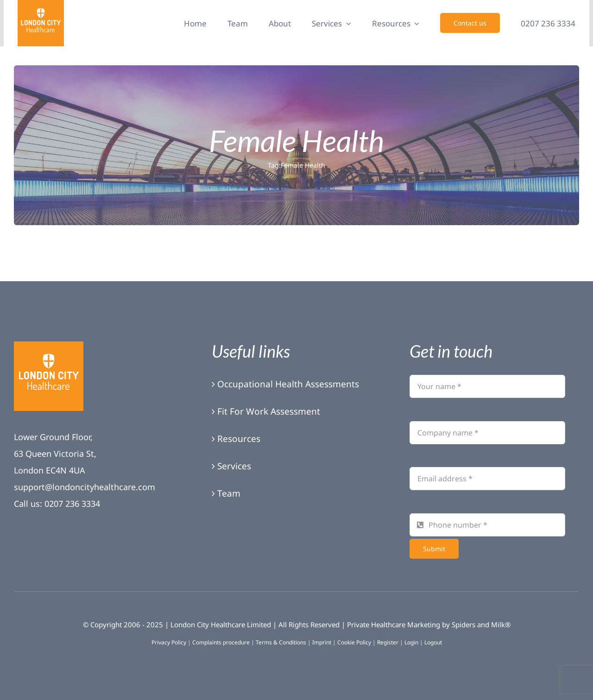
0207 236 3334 (72, 504)
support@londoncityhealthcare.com (85, 487)
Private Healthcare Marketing (394, 624)
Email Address (443, 455)
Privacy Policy (169, 642)
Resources (239, 439)
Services (234, 466)
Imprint (322, 642)
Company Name (447, 409)
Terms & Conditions (281, 642)
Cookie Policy (354, 642)
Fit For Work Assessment (269, 411)
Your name (436, 363)
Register (388, 642)
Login (411, 642)
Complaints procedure (221, 642)
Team (229, 493)
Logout (433, 642)
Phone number (445, 501)
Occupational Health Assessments (288, 384)
